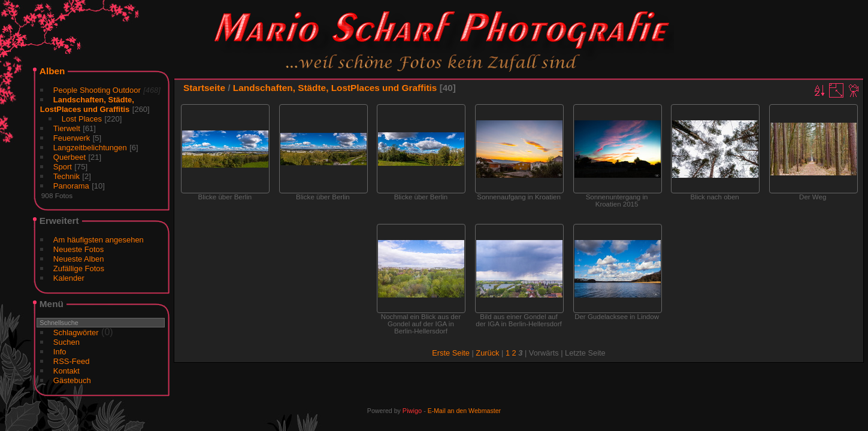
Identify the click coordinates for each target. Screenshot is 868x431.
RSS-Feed (72, 361)
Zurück (487, 353)
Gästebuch (72, 380)
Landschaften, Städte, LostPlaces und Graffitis (87, 104)
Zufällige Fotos (79, 268)
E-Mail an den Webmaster (464, 411)
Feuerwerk (72, 138)
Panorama (71, 186)
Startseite (204, 88)
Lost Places (82, 119)
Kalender (69, 278)
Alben (52, 71)
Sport (63, 167)
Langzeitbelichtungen (90, 148)
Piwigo (412, 411)
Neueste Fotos (79, 249)
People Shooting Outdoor (97, 90)
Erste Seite (451, 353)
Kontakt (66, 371)
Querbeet (69, 157)
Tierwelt (67, 128)
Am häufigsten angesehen (99, 240)
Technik (66, 176)
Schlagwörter (76, 333)
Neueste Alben (79, 259)
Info (60, 352)
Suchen (66, 342)
